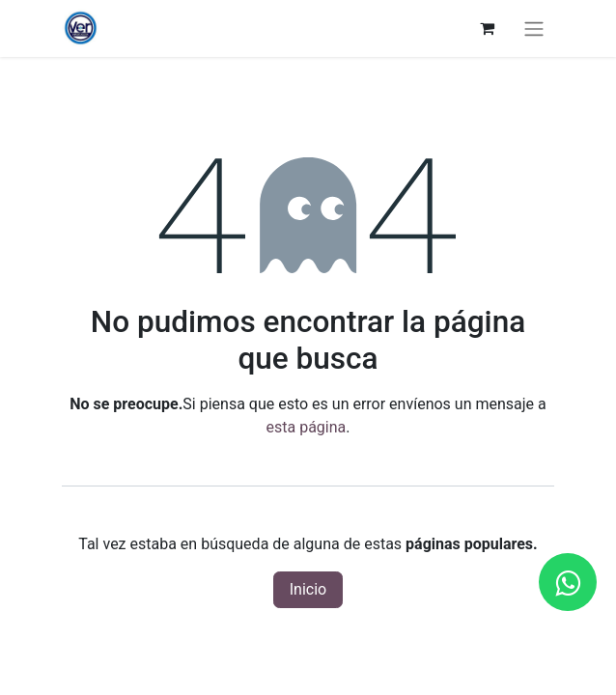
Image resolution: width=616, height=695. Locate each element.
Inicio (308, 589)
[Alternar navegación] (534, 28)
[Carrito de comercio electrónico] (487, 28)
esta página (307, 427)
